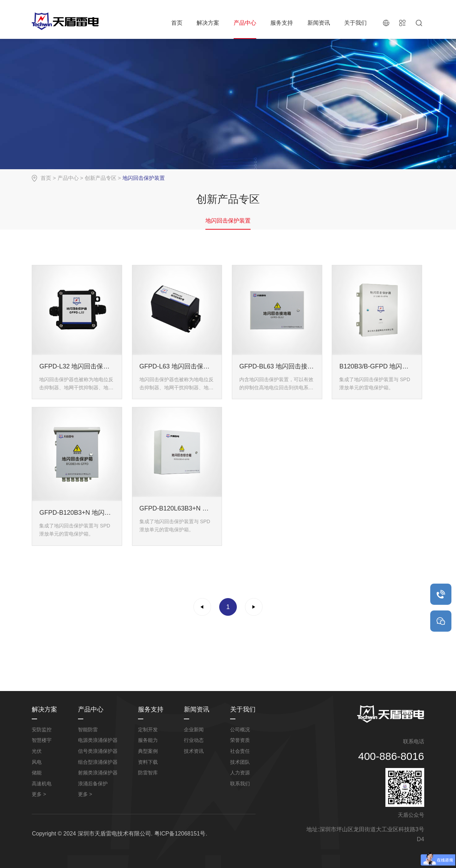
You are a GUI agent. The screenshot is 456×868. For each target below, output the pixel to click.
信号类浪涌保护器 (98, 751)
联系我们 (240, 784)
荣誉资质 (240, 740)
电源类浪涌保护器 (98, 740)
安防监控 (42, 730)
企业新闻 (194, 730)
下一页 (254, 607)
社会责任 (240, 751)
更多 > (39, 794)
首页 (177, 23)
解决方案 (208, 23)
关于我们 (355, 23)
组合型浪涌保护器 (98, 762)
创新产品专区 (101, 178)
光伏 (37, 751)
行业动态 (194, 740)
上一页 (202, 607)
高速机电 (42, 784)
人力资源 (240, 773)
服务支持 (282, 23)
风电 (37, 762)
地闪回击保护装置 (228, 221)
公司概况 (240, 730)
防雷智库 (148, 773)
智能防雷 (88, 730)
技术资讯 (194, 751)
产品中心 (245, 23)
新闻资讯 (319, 23)
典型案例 (148, 751)
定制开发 (148, 730)
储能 (37, 773)
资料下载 (148, 762)
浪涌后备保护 (93, 784)
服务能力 (148, 740)
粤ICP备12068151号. (181, 834)
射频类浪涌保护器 (98, 773)
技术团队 (240, 762)
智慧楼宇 (42, 740)
